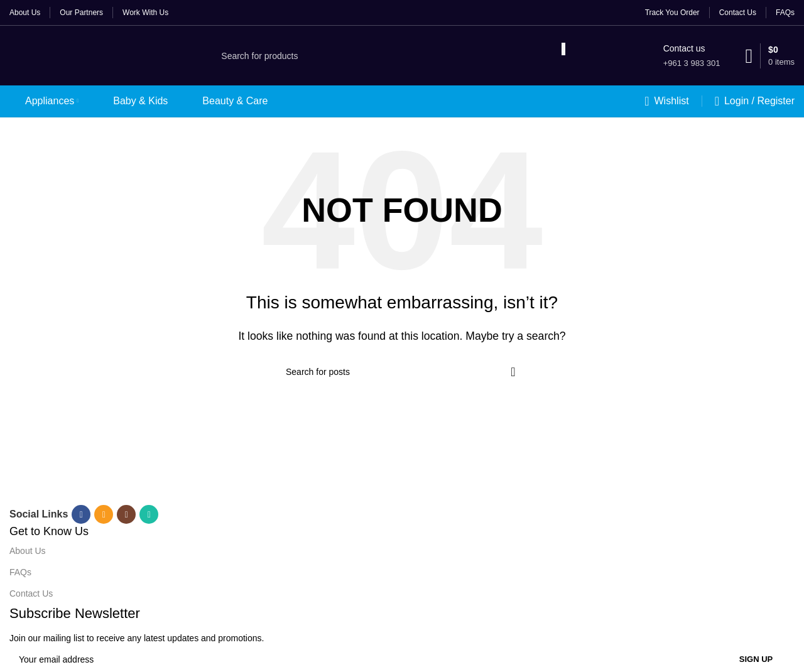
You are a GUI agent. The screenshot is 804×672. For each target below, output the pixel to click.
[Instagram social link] (126, 514)
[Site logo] (73, 55)
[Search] (386, 56)
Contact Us (31, 593)
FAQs (20, 572)
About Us (28, 551)
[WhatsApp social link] (149, 514)
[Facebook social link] (81, 514)
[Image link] (170, 478)
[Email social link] (104, 514)
